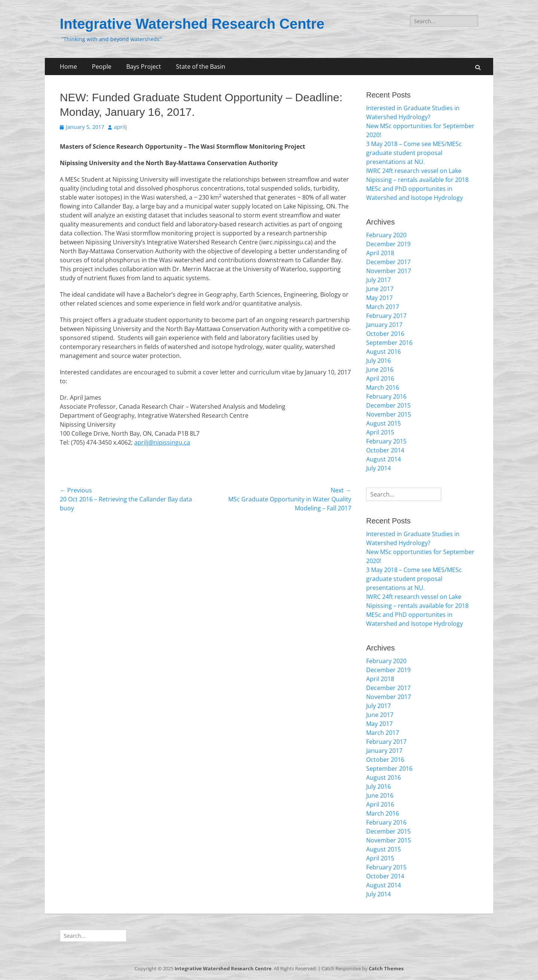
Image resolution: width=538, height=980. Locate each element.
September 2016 (389, 343)
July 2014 (378, 468)
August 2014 (384, 459)
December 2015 (388, 405)
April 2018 (380, 253)
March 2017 (383, 307)
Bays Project (144, 67)
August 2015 (384, 423)
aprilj (120, 127)
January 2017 (384, 325)
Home (68, 67)
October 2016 (385, 334)
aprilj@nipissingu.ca (162, 442)
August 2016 (384, 352)
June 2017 (380, 289)
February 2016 (386, 396)
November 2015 (389, 414)
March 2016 (383, 387)
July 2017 (378, 280)
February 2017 (386, 316)
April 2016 (380, 378)
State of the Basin (201, 67)
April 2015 (380, 432)
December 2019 (388, 244)
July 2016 (378, 361)
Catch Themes (386, 968)
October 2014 (385, 450)
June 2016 (380, 370)
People (102, 67)
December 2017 (388, 262)
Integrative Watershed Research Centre (192, 24)
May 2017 (379, 298)
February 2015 (386, 441)
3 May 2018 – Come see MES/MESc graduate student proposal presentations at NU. (414, 153)
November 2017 (389, 271)
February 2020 (386, 235)
